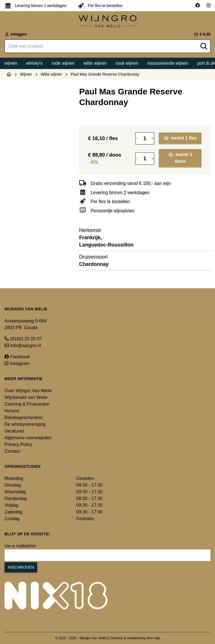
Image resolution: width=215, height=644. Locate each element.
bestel (180, 138)
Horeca (12, 411)
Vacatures (14, 431)
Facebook (17, 357)
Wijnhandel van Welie (26, 397)
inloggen (16, 34)
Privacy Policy (18, 444)
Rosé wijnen (127, 63)
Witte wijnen (95, 63)
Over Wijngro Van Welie (28, 391)
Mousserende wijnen (168, 63)
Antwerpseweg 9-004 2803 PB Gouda (25, 324)
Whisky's (34, 63)
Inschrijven (21, 567)
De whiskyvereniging (25, 424)
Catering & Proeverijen (27, 404)
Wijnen (11, 63)
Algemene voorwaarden (28, 438)
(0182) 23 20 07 (23, 339)
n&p (157, 638)
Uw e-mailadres (20, 546)
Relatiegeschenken (24, 418)
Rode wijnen (63, 63)
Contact (12, 451)
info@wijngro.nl (23, 346)
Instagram (17, 363)
